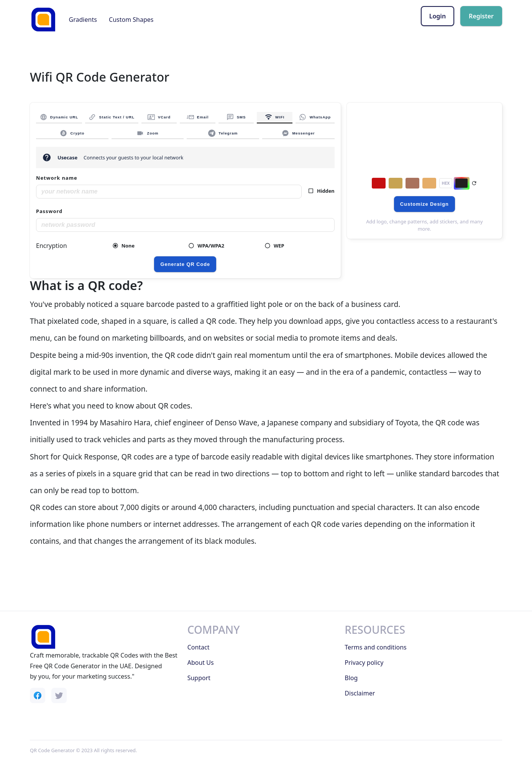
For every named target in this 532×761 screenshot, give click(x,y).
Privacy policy (364, 663)
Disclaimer (360, 693)
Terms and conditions (375, 647)
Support (199, 678)
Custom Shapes (131, 20)
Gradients (83, 20)
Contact (199, 647)
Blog (351, 678)
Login (438, 16)
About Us (201, 663)
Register (481, 16)
